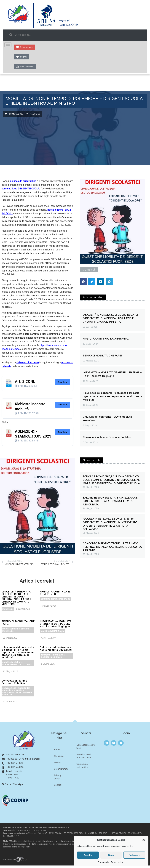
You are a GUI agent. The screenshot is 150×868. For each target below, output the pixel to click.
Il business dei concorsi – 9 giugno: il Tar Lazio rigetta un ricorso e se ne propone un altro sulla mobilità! (18, 655)
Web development (16, 862)
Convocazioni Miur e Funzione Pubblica (15, 684)
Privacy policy (104, 862)
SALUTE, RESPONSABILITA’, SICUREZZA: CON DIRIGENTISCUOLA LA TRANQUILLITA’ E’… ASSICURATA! (110, 503)
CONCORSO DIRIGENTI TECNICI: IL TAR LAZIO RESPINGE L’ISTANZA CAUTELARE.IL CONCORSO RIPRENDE (112, 549)
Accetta (88, 855)
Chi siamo (59, 758)
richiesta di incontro (28, 365)
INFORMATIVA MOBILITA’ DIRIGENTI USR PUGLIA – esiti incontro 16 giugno (56, 626)
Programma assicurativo (82, 768)
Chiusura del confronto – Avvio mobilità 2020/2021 (56, 651)
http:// (5, 424)
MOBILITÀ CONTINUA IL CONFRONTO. (55, 595)
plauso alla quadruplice (23, 184)
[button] (144, 840)
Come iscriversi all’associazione (84, 758)
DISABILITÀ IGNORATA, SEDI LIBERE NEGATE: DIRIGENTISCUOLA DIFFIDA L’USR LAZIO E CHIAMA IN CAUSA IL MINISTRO (17, 600)
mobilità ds (35, 117)
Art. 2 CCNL (25, 384)
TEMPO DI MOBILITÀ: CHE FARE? (18, 625)
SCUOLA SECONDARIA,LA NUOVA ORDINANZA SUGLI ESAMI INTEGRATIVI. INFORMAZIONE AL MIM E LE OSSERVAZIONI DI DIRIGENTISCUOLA (111, 482)
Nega (111, 855)
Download (63, 385)
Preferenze (134, 855)
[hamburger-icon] (8, 45)
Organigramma (61, 771)
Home (57, 752)
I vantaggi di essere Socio (85, 749)
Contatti (58, 787)
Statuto (58, 765)
